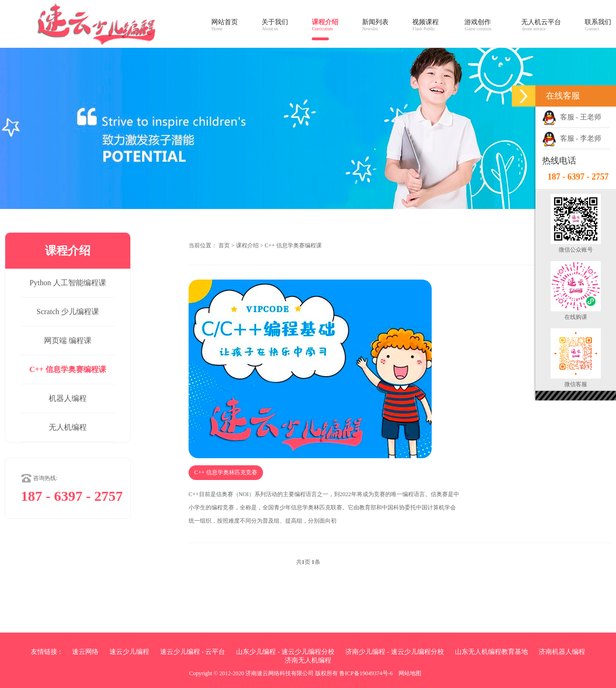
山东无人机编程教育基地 (491, 652)
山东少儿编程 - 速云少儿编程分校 (285, 652)
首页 (224, 245)
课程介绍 (247, 245)
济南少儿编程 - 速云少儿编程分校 (395, 652)
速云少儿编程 (129, 652)
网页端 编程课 (68, 340)
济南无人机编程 (308, 660)
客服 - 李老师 (572, 138)
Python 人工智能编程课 (68, 283)
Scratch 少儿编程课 (68, 312)
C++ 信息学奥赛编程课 (68, 369)
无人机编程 (68, 427)
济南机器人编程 (562, 652)
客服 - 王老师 (572, 117)
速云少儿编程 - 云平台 (193, 652)
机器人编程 (68, 398)
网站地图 (410, 673)
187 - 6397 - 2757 (578, 177)
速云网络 (85, 652)
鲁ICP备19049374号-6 (366, 673)
